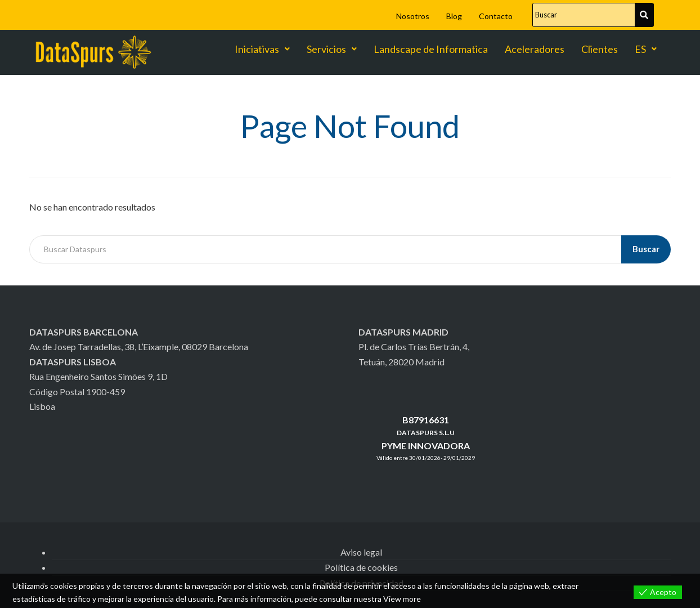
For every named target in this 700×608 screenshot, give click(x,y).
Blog (454, 16)
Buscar (646, 249)
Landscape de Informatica (431, 49)
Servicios (332, 49)
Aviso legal (361, 552)
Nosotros (413, 16)
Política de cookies (361, 567)
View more (402, 599)
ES (646, 49)
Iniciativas (262, 49)
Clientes (600, 49)
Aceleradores (535, 49)
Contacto (496, 16)
